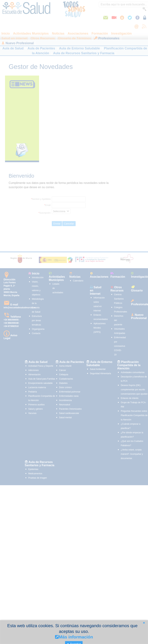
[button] (144, 623)
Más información (74, 637)
